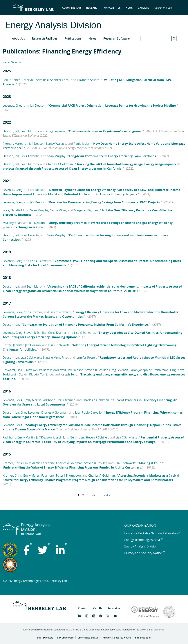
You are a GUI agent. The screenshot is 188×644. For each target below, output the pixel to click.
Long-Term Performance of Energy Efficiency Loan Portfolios (112, 156)
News (92, 38)
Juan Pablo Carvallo (88, 412)
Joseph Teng (69, 374)
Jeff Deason (38, 106)
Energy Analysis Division (141, 546)
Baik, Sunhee (12, 80)
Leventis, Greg (13, 106)
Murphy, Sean (12, 223)
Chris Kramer (33, 312)
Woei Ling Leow (173, 370)
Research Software (116, 38)
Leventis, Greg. (13, 425)
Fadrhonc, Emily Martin (19, 437)
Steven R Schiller (35, 333)
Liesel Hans (61, 437)
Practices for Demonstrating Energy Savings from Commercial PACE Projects (104, 202)
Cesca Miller (58, 210)
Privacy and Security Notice (144, 553)
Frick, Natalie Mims (16, 210)
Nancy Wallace (56, 144)
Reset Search (12, 62)
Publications (73, 38)
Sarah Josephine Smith (145, 370)
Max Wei (32, 370)
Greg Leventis (56, 131)
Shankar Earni (60, 80)
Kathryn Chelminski (35, 80)
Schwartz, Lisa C (14, 370)
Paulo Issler (82, 144)
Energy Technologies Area (143, 540)
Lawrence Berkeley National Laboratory (153, 533)
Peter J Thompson (68, 475)
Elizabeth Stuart (88, 80)
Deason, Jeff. (11, 325)
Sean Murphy (30, 131)
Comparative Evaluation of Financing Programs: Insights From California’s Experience (85, 325)
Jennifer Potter (86, 358)
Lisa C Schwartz (40, 261)
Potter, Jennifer (13, 345)
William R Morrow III (53, 370)
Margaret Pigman (86, 210)
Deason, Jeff (11, 131)
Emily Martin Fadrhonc (39, 400)
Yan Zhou (47, 374)
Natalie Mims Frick (56, 358)
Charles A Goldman (60, 164)
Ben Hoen (77, 437)
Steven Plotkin (29, 374)
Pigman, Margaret (15, 144)
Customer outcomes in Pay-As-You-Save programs (105, 131)
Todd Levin (10, 374)
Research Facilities (45, 38)
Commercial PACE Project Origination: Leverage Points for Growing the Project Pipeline (112, 106)
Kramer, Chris (12, 463)
